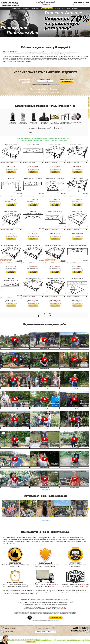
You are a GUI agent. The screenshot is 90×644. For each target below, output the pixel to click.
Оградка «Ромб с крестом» (55, 179)
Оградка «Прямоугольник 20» (11, 246)
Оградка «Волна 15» (33, 279)
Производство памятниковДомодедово (45, 3)
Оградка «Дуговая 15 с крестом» (33, 213)
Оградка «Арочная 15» (33, 246)
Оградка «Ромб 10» (33, 145)
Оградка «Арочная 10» (11, 212)
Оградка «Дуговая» (11, 145)
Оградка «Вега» (11, 179)
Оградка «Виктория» (77, 145)
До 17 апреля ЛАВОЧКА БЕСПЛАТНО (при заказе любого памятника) (23, 640)
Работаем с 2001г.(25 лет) (10, 5)
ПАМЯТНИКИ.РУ (9, 2)
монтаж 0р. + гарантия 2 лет (6, 260)
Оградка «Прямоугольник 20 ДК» (11, 280)
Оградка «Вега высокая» (55, 212)
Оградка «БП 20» (77, 179)
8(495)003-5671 (80, 629)
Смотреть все (45, 490)
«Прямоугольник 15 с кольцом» (77, 246)
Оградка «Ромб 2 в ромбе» (33, 179)
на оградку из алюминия (6, 261)
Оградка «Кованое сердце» (55, 279)
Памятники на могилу (8, 4)
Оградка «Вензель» (77, 212)
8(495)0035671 (82, 2)
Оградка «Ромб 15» (55, 145)
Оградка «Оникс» (77, 279)
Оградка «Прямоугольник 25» (55, 246)
